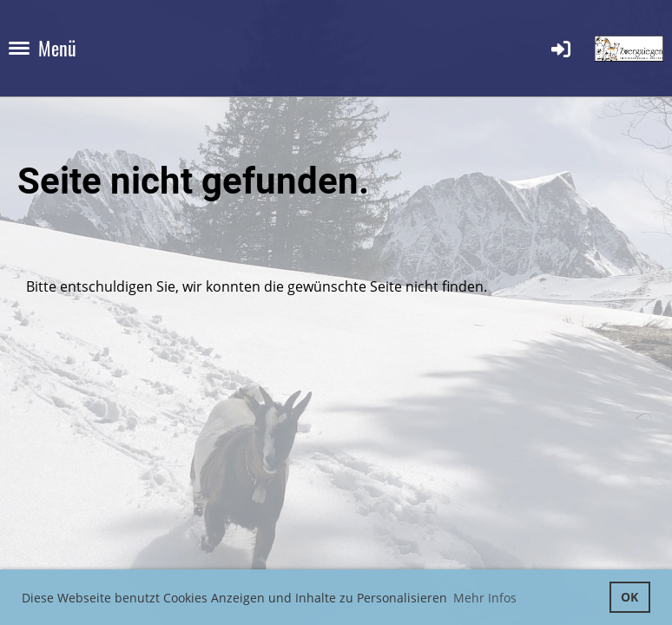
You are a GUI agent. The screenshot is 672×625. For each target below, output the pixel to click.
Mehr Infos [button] (485, 598)
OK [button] (629, 597)
